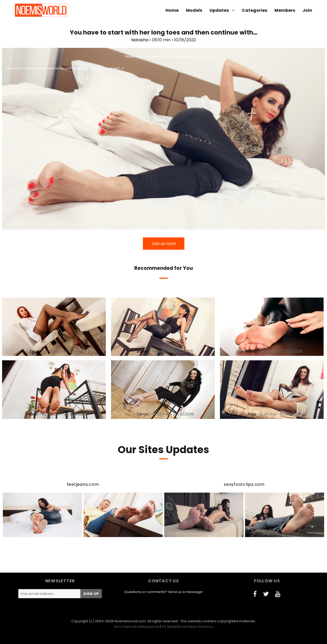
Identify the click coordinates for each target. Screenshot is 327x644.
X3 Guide (169, 627)
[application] (163, 139)
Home (172, 10)
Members (285, 10)
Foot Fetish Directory (196, 627)
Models (194, 10)
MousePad (150, 627)
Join (307, 10)
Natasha (140, 40)
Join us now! (164, 244)
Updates (219, 10)
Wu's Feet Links (126, 627)
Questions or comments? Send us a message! (163, 592)
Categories (255, 10)
